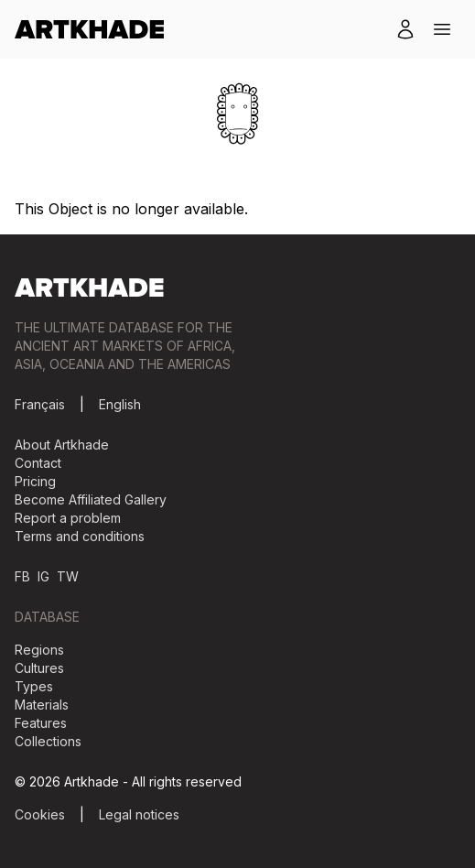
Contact (38, 463)
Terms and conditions (80, 536)
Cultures (39, 668)
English (120, 404)
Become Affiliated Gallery (91, 499)
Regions (39, 650)
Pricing (35, 481)
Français (40, 404)
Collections (48, 741)
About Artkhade (62, 445)
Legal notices (139, 814)
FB (22, 576)
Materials (42, 705)
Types (34, 686)
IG (43, 576)
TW (68, 576)
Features (41, 723)
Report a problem (68, 518)
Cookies (40, 814)
